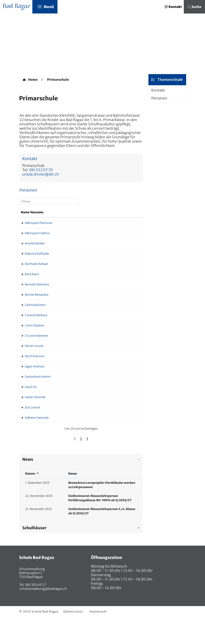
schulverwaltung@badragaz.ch (43, 615)
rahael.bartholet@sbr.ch (118, 277)
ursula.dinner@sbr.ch (41, 174)
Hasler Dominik (31, 423)
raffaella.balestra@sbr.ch (118, 267)
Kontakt (158, 90)
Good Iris (27, 413)
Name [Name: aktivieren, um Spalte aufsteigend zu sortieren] (57, 500)
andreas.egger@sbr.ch (116, 384)
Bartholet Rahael (32, 277)
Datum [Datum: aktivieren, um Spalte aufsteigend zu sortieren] (30, 500)
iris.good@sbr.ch (112, 413)
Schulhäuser (34, 554)
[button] (58, 80)
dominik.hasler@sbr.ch (117, 423)
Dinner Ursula (30, 359)
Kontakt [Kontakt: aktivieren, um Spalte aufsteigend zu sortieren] (107, 217)
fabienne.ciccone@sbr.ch (118, 349)
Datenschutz (73, 638)
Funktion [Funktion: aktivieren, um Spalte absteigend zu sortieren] (55, 217)
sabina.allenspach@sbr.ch (119, 242)
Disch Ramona (31, 374)
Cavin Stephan (31, 338)
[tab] (81, 485)
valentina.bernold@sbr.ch (119, 297)
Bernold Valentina (33, 297)
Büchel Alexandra (33, 308)
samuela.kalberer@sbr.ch (118, 444)
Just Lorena (28, 433)
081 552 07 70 (41, 170)
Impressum (98, 638)
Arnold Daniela (31, 256)
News (28, 485)
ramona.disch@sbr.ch (116, 374)
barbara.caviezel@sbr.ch (118, 328)
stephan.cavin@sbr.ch (116, 338)
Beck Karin (28, 287)
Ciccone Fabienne (33, 349)
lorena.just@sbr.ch (114, 433)
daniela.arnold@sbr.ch (116, 256)
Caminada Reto (31, 318)
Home (33, 80)
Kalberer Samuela (33, 444)
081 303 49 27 (35, 611)
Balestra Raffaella (33, 267)
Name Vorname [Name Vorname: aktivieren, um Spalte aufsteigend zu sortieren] (27, 215)
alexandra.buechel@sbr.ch (119, 308)
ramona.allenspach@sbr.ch (120, 227)
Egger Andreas (31, 384)
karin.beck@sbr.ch (114, 287)
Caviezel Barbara (32, 328)
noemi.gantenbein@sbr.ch (119, 398)
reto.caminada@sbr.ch (117, 318)
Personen (159, 98)
